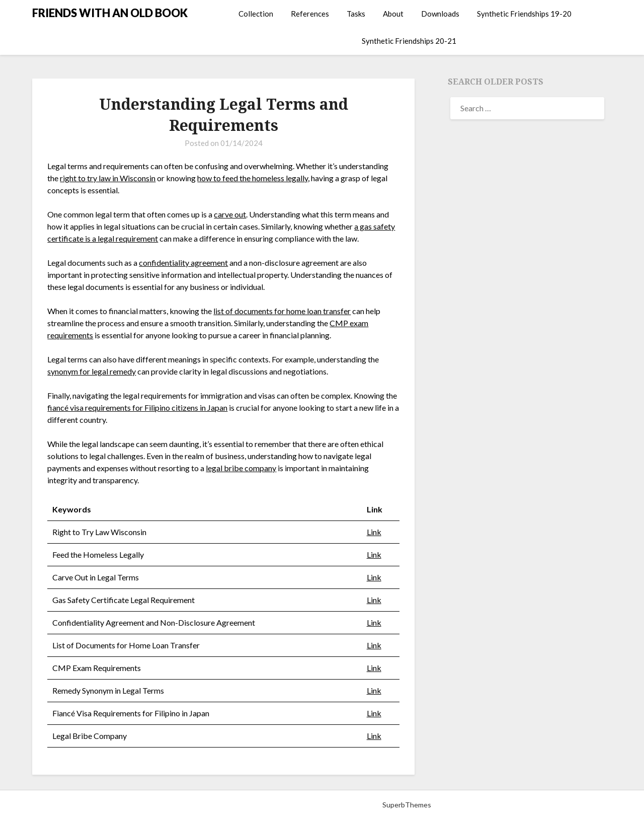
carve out (230, 214)
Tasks (356, 14)
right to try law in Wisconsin (108, 178)
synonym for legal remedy (92, 371)
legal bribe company (241, 468)
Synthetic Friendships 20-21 (409, 41)
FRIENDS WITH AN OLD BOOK (110, 13)
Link (374, 532)
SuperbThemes (407, 805)
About (393, 14)
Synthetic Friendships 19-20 (524, 14)
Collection (256, 14)
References (310, 14)
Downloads (440, 14)
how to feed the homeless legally (253, 178)
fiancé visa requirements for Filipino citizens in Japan (137, 407)
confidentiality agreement (183, 263)
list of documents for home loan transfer (282, 311)
